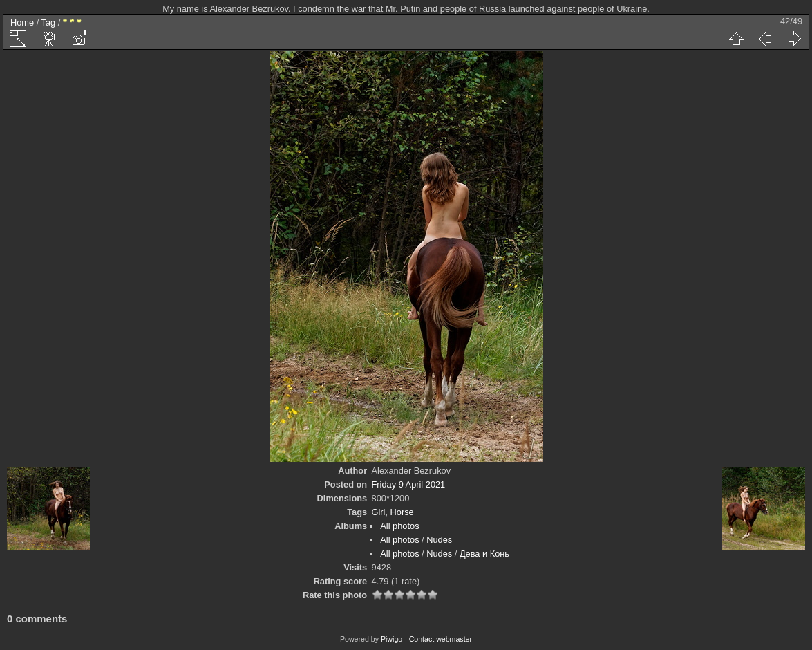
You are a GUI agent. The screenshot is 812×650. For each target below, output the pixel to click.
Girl (379, 512)
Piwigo (391, 639)
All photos (399, 526)
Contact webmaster (441, 639)
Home (22, 22)
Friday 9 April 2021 (409, 484)
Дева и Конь (484, 554)
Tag (49, 22)
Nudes (439, 540)
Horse (402, 512)
